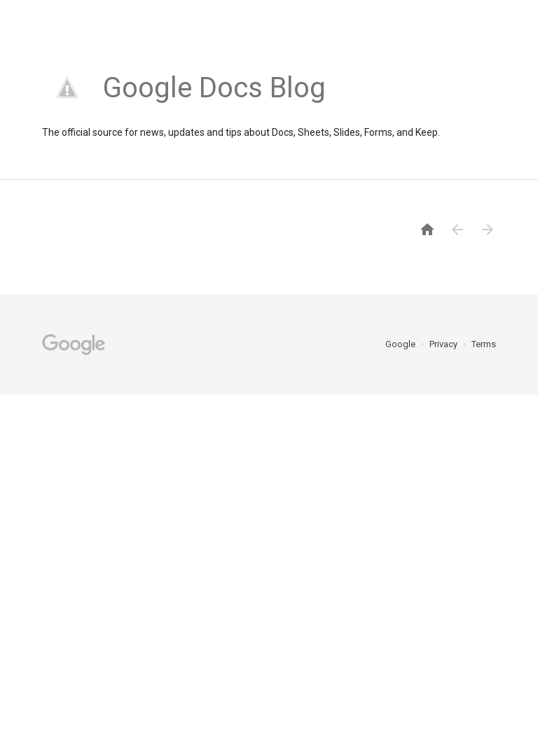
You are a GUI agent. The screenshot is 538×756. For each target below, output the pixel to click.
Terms (484, 344)
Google (401, 344)
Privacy (444, 344)
